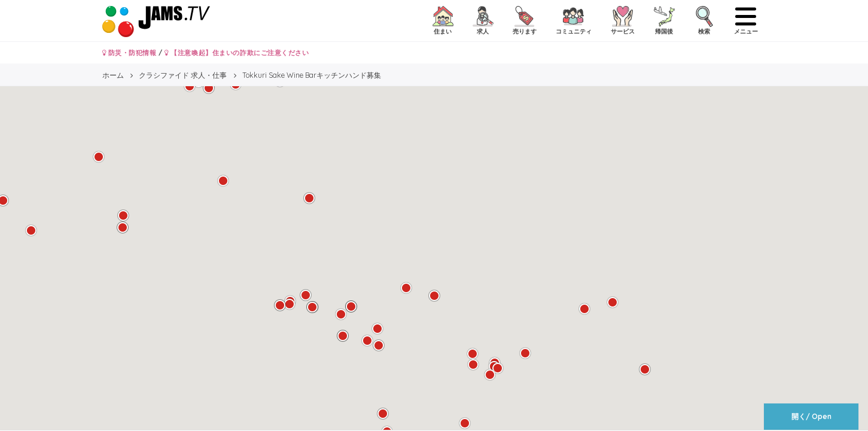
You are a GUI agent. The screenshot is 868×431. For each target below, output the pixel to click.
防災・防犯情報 (130, 53)
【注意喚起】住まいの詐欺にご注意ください (237, 53)
